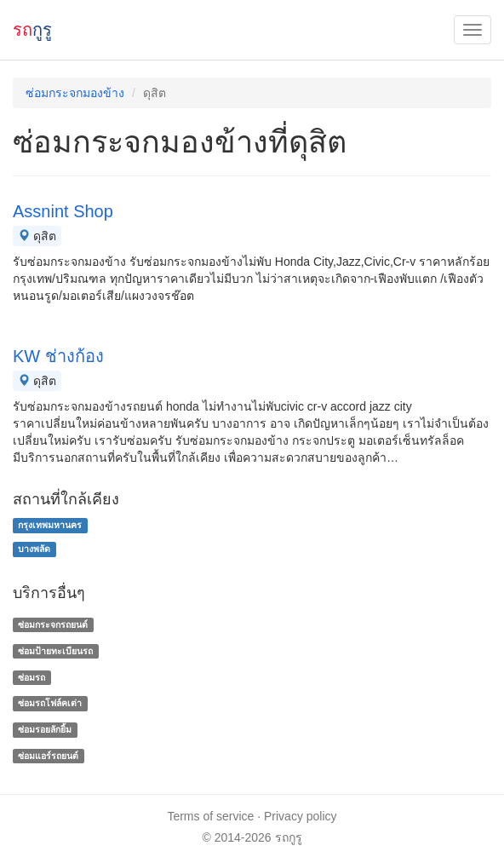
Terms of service (210, 816)
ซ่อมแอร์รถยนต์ (48, 756)
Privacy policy (301, 816)
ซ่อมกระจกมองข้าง (75, 93)
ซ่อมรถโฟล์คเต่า (50, 704)
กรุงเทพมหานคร (50, 525)
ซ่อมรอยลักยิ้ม (45, 729)
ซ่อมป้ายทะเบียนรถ (55, 651)
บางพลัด (34, 549)
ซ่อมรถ (31, 677)
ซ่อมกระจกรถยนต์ (53, 624)
